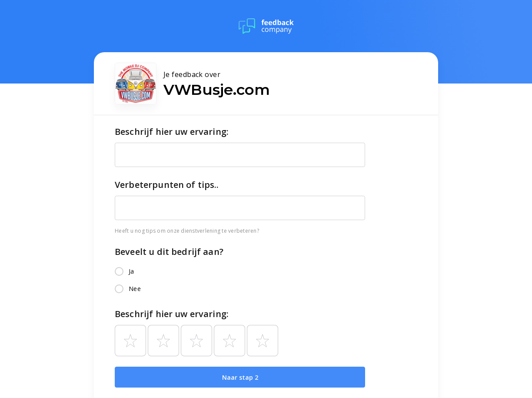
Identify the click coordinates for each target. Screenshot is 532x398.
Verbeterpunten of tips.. (167, 185)
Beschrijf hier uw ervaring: (172, 132)
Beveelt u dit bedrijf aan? (169, 252)
